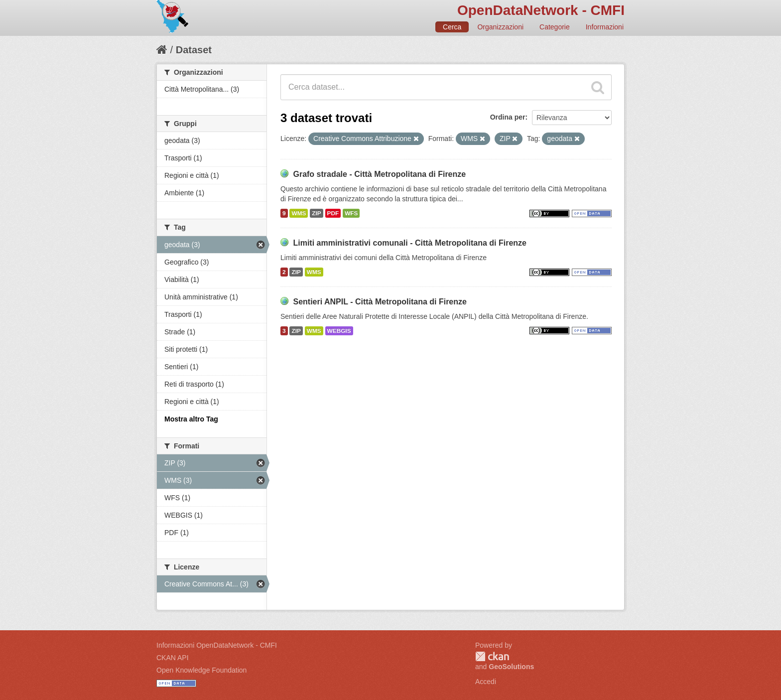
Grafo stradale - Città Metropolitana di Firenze (379, 174)
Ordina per (508, 117)
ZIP (316, 213)
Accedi (486, 682)
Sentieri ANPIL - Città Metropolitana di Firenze (380, 302)
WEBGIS (339, 331)
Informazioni (605, 27)
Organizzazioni (500, 27)
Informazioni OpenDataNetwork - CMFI (217, 645)
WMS (299, 213)
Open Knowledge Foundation (201, 670)
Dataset (194, 50)
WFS (351, 213)
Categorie (555, 27)
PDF (333, 213)
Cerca (452, 27)
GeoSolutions (511, 667)
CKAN (492, 656)
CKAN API (173, 658)
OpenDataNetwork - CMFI (541, 10)
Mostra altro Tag (191, 419)
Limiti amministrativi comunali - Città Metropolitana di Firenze (410, 243)
